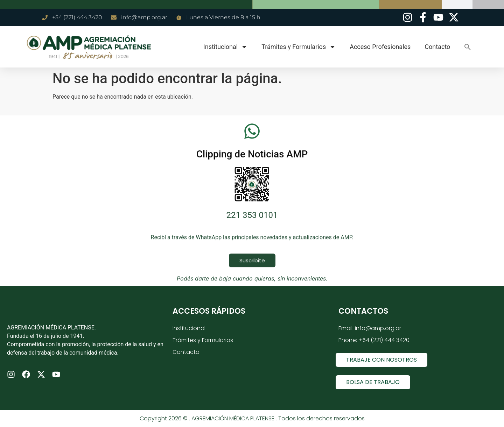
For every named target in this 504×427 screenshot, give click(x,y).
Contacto (437, 47)
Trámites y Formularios (299, 47)
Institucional (225, 47)
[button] (468, 47)
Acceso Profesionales (380, 47)
